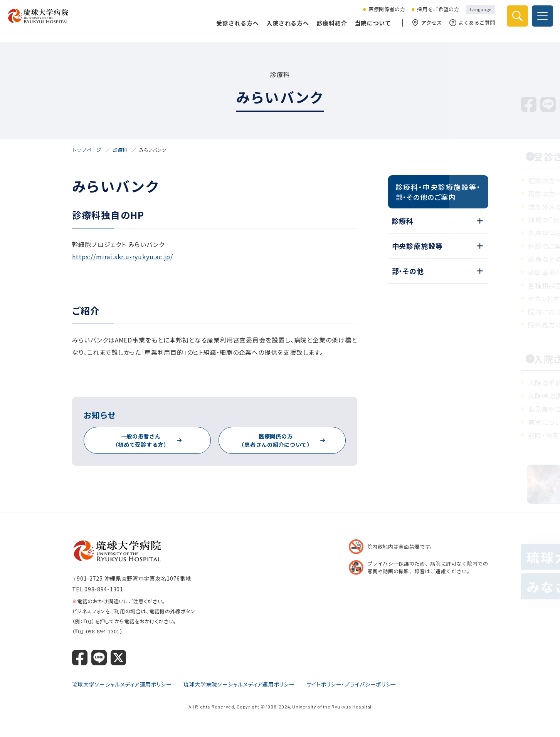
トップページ (87, 150)
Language (476, 15)
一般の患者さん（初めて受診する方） (141, 440)
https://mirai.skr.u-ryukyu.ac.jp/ (123, 257)
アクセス (423, 28)
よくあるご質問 (468, 28)
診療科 (120, 150)
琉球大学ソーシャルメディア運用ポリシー (122, 684)
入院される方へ (283, 28)
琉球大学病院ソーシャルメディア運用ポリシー (239, 684)
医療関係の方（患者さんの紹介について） (276, 440)
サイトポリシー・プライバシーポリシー (352, 684)
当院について (368, 28)
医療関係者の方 (382, 15)
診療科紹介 (327, 28)
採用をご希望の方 (433, 15)
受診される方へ (233, 28)
